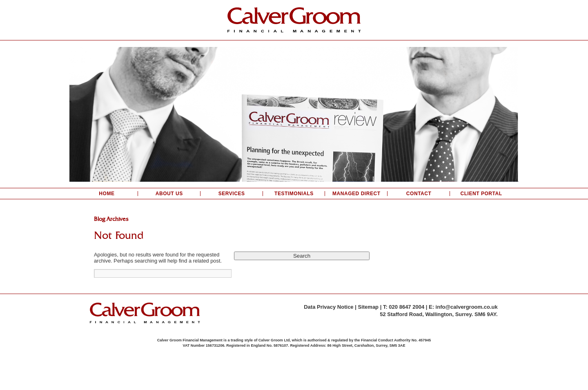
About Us (169, 194)
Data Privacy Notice (329, 307)
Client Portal (481, 194)
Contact (419, 194)
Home (107, 194)
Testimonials (294, 194)
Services (232, 194)
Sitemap (368, 307)
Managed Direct (356, 194)
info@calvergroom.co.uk (467, 307)
